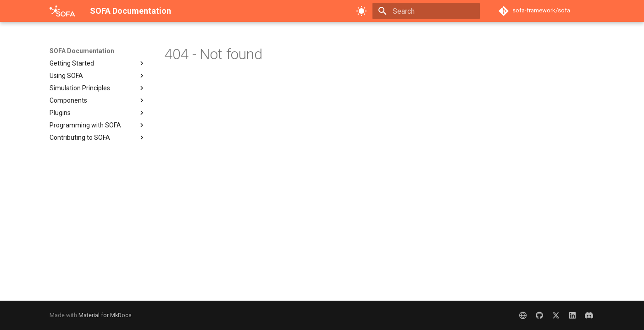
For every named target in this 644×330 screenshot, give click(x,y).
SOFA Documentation (82, 51)
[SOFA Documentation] (62, 11)
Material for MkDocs (105, 315)
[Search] (426, 11)
